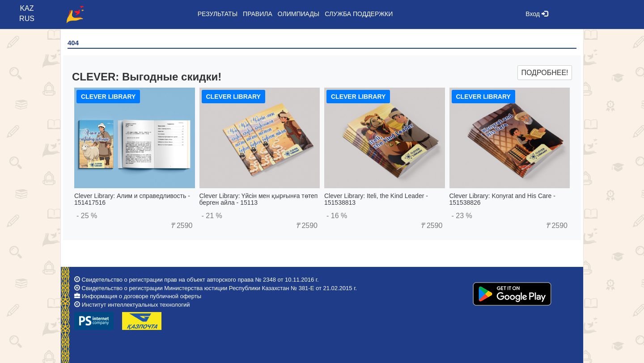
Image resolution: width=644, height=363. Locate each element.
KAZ (27, 8)
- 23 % (462, 216)
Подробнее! (544, 73)
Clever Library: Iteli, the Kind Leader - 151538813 (376, 199)
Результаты (218, 14)
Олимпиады (299, 14)
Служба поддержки (359, 14)
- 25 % (87, 216)
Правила (258, 14)
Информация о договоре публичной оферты (142, 296)
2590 (181, 226)
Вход (537, 14)
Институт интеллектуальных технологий (136, 305)
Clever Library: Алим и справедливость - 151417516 (132, 199)
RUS (27, 19)
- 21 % (212, 216)
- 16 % (337, 216)
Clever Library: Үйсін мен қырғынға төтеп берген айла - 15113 (259, 199)
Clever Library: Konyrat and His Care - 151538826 (502, 199)
